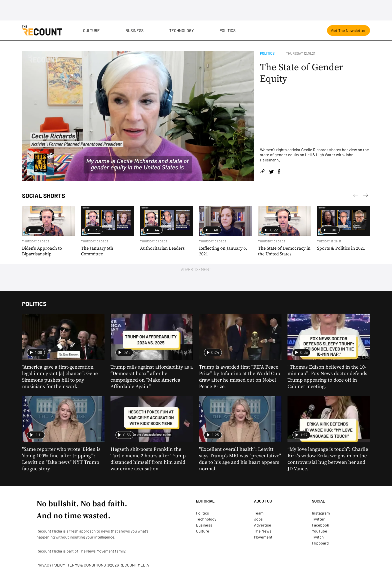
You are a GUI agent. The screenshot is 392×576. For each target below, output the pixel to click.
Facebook (320, 525)
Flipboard (320, 543)
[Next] (356, 196)
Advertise (263, 525)
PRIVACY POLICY (51, 565)
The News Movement (97, 551)
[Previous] (365, 196)
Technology (181, 30)
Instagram (321, 513)
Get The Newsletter (348, 30)
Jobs (258, 519)
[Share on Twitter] (271, 172)
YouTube (320, 531)
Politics (227, 30)
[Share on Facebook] (279, 172)
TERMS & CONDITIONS (86, 565)
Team (259, 513)
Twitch (318, 537)
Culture (91, 30)
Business (134, 30)
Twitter (318, 519)
